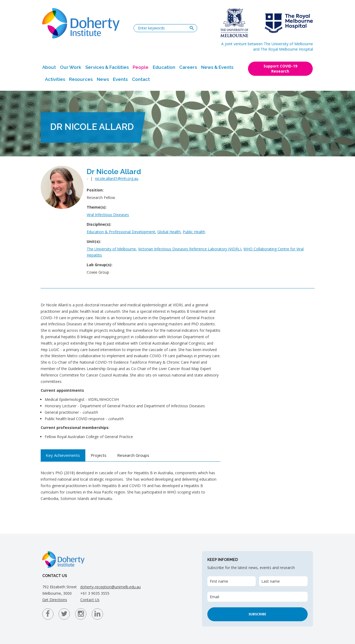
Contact (141, 79)
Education (164, 67)
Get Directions (55, 600)
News (103, 79)
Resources (81, 79)
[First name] (232, 581)
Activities (55, 79)
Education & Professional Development (121, 232)
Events (120, 79)
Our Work (70, 67)
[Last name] (283, 581)
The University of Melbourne (111, 249)
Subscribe (257, 614)
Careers (188, 67)
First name (219, 581)
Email (214, 597)
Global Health (169, 232)
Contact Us (90, 600)
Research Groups (133, 455)
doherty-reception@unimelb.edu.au (110, 587)
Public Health (194, 232)
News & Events (217, 67)
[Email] (257, 597)
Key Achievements (63, 455)
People (141, 67)
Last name (271, 581)
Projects (99, 455)
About (49, 67)
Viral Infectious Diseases (108, 215)
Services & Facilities (107, 67)
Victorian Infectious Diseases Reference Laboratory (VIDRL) (190, 249)
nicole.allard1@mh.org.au (117, 178)
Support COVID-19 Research (280, 69)
